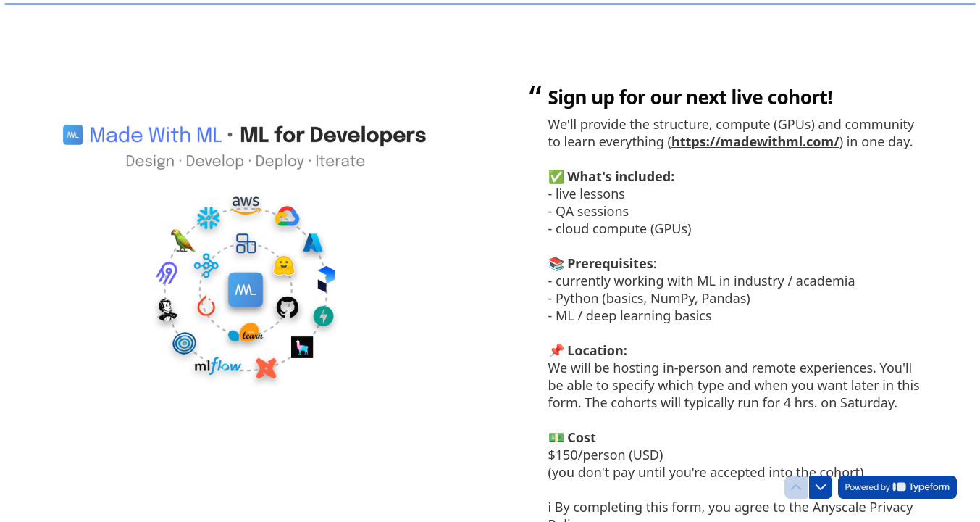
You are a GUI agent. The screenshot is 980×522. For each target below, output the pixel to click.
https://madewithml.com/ (755, 141)
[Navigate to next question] (821, 487)
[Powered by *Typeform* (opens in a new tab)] (897, 487)
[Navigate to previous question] (796, 487)
